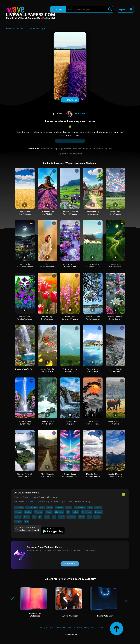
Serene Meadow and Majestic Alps (93, 265)
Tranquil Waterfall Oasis (25, 369)
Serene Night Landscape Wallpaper (25, 265)
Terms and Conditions (66, 627)
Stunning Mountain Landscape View (115, 475)
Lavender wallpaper (36, 28)
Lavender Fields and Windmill (47, 213)
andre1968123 (77, 113)
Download (70, 100)
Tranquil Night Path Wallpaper (115, 265)
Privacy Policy (83, 627)
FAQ (93, 627)
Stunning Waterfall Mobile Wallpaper (25, 475)
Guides (100, 627)
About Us (50, 627)
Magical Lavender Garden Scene (70, 265)
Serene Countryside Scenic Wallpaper (70, 213)
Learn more (70, 564)
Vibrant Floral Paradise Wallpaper (25, 318)
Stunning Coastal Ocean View (115, 370)
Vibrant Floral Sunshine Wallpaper (70, 318)
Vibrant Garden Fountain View (25, 423)
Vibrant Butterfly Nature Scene (47, 370)
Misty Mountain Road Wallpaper (47, 475)
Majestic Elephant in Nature (115, 423)
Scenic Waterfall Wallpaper (70, 423)
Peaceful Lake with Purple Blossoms (93, 318)
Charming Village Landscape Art (93, 213)
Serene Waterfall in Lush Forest (47, 423)
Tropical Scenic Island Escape (93, 370)
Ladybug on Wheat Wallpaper (47, 265)
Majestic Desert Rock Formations (93, 475)
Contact (40, 627)
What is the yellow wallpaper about (70, 141)
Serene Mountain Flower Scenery (115, 318)
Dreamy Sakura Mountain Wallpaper (70, 475)
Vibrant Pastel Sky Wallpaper (115, 213)
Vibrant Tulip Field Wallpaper (47, 318)
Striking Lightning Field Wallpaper (70, 370)
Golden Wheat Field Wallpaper (25, 213)
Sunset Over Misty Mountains (93, 423)
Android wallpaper (33, 502)
